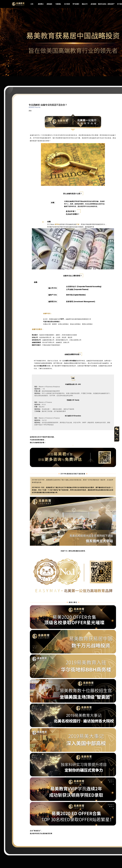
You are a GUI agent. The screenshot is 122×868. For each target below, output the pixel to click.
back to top (117, 439)
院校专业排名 (102, 4)
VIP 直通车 (76, 4)
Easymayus (18, 4)
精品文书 (85, 4)
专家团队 (58, 4)
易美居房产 (111, 4)
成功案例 (93, 4)
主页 (32, 4)
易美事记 (41, 4)
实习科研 (67, 4)
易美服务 (49, 4)
